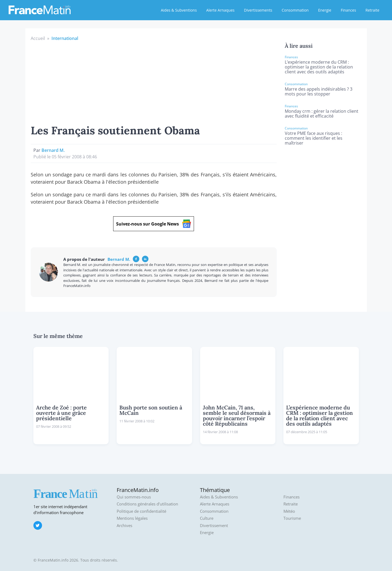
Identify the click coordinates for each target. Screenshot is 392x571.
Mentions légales (132, 518)
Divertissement (214, 526)
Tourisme (292, 518)
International (65, 38)
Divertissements (258, 10)
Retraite (372, 10)
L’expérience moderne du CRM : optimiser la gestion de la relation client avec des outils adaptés (319, 67)
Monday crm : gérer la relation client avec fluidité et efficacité (322, 114)
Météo (289, 511)
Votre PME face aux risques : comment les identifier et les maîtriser (314, 138)
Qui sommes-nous (134, 497)
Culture (207, 518)
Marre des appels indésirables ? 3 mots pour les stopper (319, 91)
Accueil (38, 38)
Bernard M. (53, 150)
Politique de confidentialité (141, 511)
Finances (348, 10)
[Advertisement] (154, 82)
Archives (124, 526)
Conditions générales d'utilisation (147, 504)
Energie (325, 10)
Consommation (295, 10)
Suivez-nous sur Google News (154, 224)
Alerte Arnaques (220, 10)
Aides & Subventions (179, 10)
